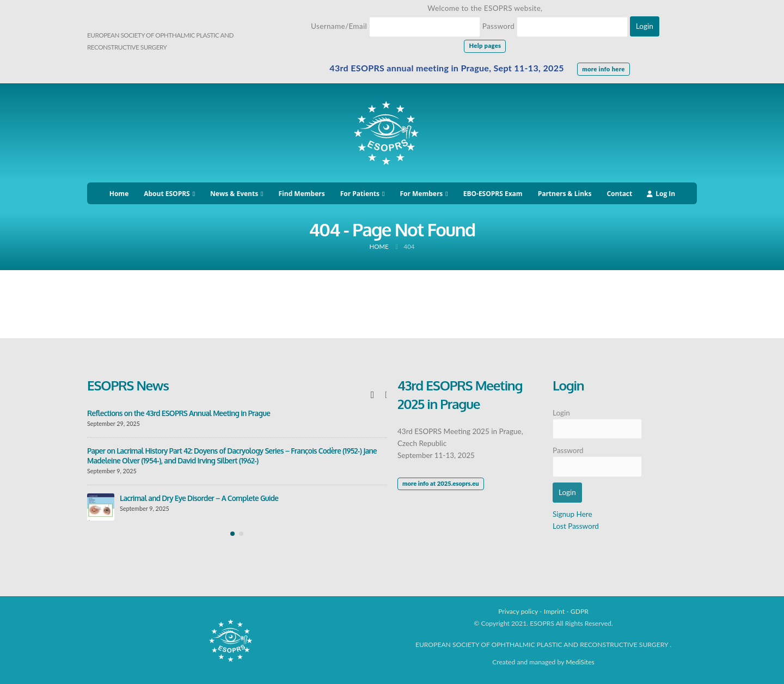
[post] (101, 507)
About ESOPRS (167, 194)
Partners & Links (565, 194)
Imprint (554, 611)
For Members (421, 194)
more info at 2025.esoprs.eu (441, 483)
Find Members (302, 194)
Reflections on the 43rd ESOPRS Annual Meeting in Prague (179, 413)
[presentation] (372, 394)
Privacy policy (518, 611)
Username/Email (339, 26)
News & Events (234, 194)
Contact (619, 194)
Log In (661, 194)
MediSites (580, 662)
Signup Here (572, 514)
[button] (232, 534)
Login (561, 413)
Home (119, 194)
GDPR (580, 611)
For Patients (360, 194)
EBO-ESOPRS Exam (493, 194)
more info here (603, 69)
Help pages (485, 45)
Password (499, 26)
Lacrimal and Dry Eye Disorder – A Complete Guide (199, 498)
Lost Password (576, 526)
